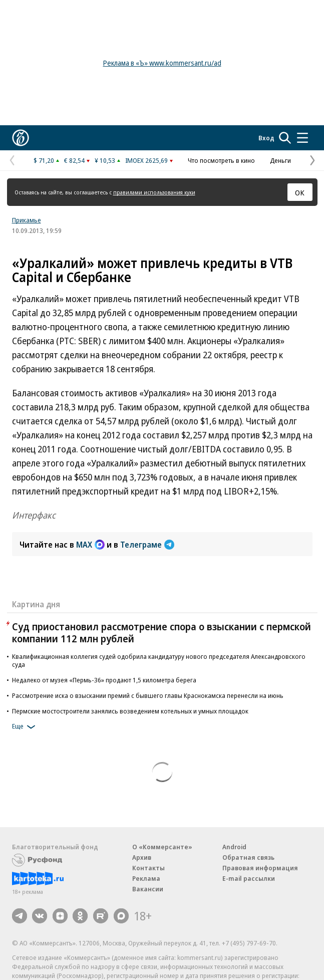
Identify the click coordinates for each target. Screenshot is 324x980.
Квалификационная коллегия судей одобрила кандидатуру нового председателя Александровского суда (159, 660)
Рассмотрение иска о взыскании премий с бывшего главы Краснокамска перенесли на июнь (148, 695)
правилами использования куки (154, 192)
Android (234, 847)
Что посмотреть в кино (221, 160)
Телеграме (147, 545)
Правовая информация (260, 868)
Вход (266, 138)
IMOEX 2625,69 (146, 160)
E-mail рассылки (249, 878)
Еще (25, 727)
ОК (300, 192)
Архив (142, 857)
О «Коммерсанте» (162, 847)
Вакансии (148, 889)
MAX (90, 545)
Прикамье (27, 220)
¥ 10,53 (105, 160)
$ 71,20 (44, 160)
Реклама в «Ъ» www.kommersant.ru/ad (162, 63)
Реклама (146, 878)
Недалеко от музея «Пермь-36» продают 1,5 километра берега (104, 680)
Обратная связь (248, 857)
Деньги (280, 160)
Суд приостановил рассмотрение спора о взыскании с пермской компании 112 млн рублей (161, 633)
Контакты (148, 868)
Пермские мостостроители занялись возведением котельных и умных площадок (130, 711)
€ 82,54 (74, 160)
